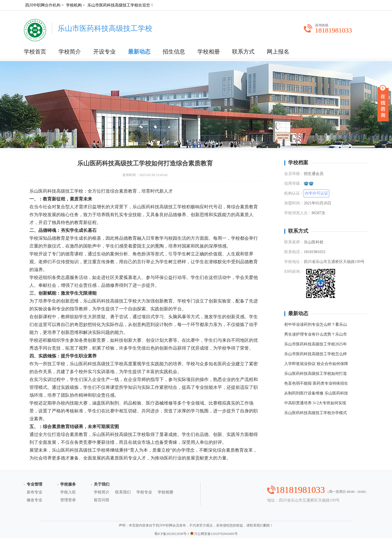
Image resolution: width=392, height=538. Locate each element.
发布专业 (34, 492)
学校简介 (70, 52)
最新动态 (139, 52)
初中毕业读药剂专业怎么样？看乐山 (316, 325)
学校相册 (209, 52)
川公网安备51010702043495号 (214, 534)
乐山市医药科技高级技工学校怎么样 (316, 354)
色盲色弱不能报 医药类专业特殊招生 (316, 383)
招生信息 (174, 52)
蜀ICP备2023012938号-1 (172, 534)
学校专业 (144, 492)
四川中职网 (35, 5)
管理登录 (68, 500)
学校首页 (35, 52)
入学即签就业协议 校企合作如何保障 (316, 364)
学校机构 (74, 5)
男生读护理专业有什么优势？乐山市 (316, 334)
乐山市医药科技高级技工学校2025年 (316, 344)
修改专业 (34, 500)
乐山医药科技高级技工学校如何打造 (316, 374)
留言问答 (102, 500)
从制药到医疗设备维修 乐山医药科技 (316, 393)
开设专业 (104, 52)
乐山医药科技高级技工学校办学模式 (316, 413)
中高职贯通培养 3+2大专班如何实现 (315, 403)
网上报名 (278, 52)
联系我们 (123, 492)
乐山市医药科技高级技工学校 (113, 5)
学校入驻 (68, 492)
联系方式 (243, 52)
